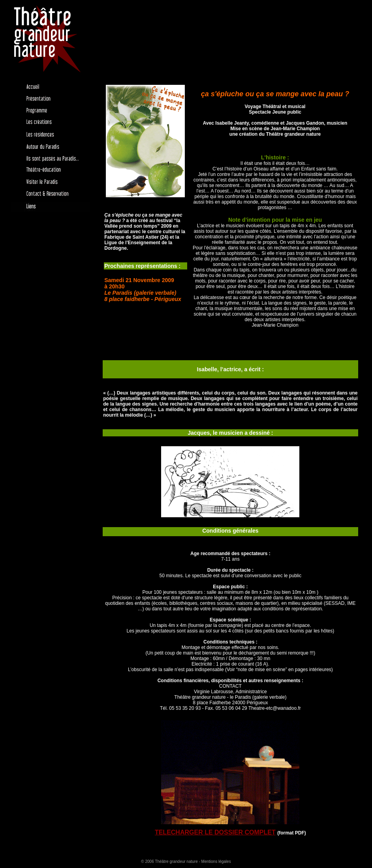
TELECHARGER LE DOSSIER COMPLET (215, 832)
